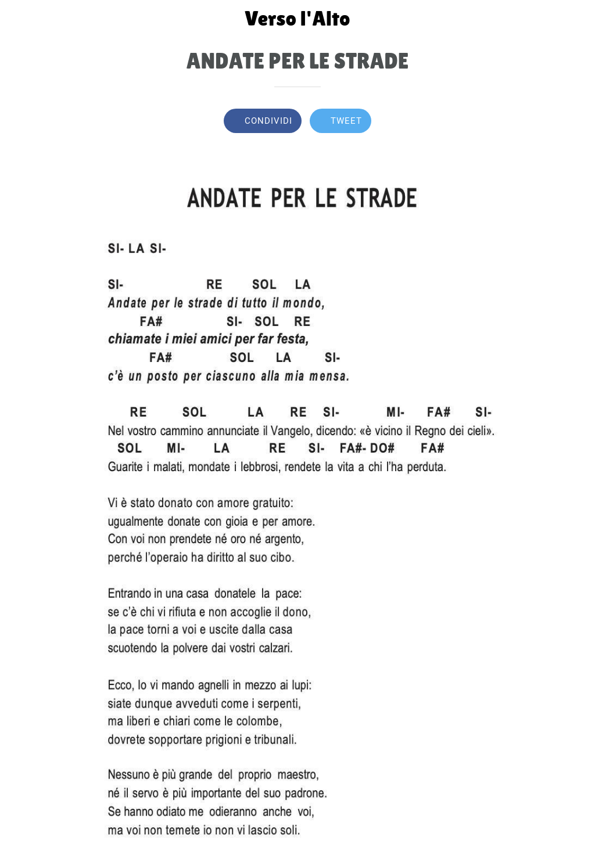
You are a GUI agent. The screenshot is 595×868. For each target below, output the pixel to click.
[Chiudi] (19, 19)
